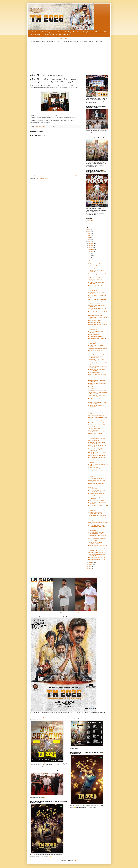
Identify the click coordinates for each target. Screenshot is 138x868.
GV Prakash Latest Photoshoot (96, 337)
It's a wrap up (91, 378)
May (90, 258)
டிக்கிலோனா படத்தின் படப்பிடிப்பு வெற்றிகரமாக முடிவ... (97, 481)
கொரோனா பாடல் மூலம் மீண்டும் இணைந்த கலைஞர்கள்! (97, 303)
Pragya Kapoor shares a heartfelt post (97, 423)
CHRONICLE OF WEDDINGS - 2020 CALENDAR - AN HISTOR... (97, 491)
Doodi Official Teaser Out (94, 335)
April (90, 260)
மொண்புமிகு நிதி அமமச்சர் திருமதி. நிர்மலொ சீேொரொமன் (97, 274)
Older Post (77, 176)
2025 (89, 231)
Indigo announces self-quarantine (96, 277)
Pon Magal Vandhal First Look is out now (98, 558)
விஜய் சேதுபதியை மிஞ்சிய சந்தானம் (97, 354)
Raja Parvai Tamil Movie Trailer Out (97, 560)
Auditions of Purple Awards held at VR (97, 552)
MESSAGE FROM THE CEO (95, 315)
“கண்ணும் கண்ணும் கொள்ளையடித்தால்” (94, 468)
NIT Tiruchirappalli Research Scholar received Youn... (97, 458)
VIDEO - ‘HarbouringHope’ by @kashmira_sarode (95, 543)
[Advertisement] (69, 56)
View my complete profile (92, 223)
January (91, 564)
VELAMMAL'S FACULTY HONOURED (97, 300)
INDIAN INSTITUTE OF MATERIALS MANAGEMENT (97, 540)
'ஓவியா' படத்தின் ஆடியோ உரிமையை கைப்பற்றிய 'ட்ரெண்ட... (98, 396)
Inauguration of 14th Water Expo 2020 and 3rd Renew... (97, 443)
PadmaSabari (91, 221)
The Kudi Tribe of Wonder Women (96, 421)
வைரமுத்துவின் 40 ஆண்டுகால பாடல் (98, 390)
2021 (89, 240)
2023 (89, 236)
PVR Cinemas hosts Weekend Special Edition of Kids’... (97, 530)
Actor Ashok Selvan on (94, 440)
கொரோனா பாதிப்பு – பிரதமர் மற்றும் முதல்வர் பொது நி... (97, 264)
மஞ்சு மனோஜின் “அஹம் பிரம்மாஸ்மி (98, 471)
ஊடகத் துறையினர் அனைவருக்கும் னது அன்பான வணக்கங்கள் (98, 409)
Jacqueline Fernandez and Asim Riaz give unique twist (97, 403)
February (91, 562)
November (91, 246)
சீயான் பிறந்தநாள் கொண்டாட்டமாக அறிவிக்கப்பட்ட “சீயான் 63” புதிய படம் (52, 39)
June (90, 256)
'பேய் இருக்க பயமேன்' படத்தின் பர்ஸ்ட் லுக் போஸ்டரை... (96, 360)
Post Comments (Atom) (42, 179)
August (90, 252)
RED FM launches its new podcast (96, 500)
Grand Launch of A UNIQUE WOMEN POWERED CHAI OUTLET (97, 533)
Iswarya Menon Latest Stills (95, 321)
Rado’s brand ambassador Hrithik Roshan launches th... (96, 484)
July (90, 254)
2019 (89, 567)
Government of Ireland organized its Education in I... (97, 549)
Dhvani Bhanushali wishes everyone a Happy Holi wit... (97, 387)
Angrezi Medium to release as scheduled (98, 349)
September (91, 250)
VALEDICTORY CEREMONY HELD (97, 456)
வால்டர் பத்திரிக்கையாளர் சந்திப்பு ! (97, 415)
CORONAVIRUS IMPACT (94, 373)
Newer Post (33, 176)
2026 (89, 229)
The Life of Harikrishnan (94, 428)
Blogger (75, 860)
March (90, 262)
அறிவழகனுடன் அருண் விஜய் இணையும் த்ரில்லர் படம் (96, 513)
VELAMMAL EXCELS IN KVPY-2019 (97, 296)
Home (56, 176)
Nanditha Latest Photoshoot (95, 323)
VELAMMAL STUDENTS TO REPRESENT (95, 280)
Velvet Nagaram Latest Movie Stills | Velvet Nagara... (97, 555)
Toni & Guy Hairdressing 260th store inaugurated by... (97, 450)
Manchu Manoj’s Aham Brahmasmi (97, 473)
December (91, 244)
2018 (89, 569)
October (91, 248)
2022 (89, 238)
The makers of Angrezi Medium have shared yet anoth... (97, 357)
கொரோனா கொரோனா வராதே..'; (96, 298)
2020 (89, 242)
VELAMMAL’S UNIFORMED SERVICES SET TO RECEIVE (98, 393)
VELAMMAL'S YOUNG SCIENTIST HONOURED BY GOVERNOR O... (97, 526)
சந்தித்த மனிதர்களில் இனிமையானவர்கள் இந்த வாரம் (97, 431)
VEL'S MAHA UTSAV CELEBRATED (97, 478)
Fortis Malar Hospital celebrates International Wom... (96, 399)
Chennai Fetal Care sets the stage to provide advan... (97, 446)
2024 (89, 234)
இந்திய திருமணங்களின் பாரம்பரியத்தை (94, 488)
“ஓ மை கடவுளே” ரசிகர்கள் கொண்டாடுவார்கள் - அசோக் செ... (97, 438)
